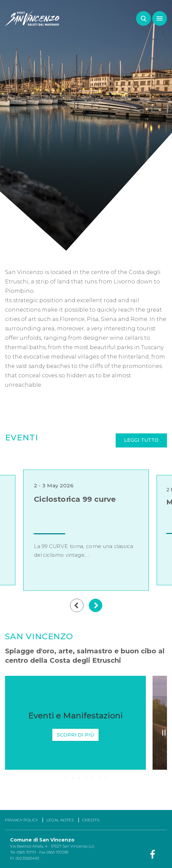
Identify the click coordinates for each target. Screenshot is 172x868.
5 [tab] (93, 778)
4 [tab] (86, 778)
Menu (157, 15)
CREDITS (91, 820)
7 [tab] (106, 778)
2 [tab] (73, 778)
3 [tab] (79, 778)
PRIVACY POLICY (21, 820)
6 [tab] (100, 778)
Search (144, 18)
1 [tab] (66, 778)
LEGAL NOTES (60, 820)
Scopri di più (75, 735)
